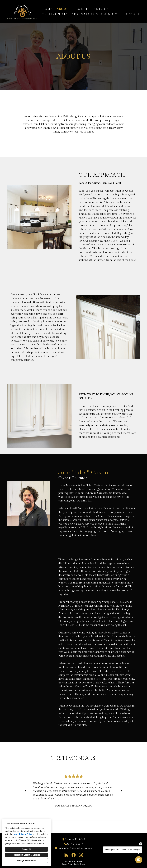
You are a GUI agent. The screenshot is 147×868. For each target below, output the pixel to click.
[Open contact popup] (139, 860)
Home (48, 9)
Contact (132, 14)
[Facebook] (73, 855)
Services (102, 9)
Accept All (26, 849)
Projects (81, 9)
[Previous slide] (26, 791)
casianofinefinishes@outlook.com (75, 848)
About (63, 9)
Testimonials (55, 14)
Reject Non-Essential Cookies (27, 855)
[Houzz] (66, 855)
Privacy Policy (67, 864)
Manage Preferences (26, 861)
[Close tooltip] (141, 844)
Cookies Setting (79, 864)
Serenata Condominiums (96, 14)
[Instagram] (81, 855)
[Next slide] (121, 791)
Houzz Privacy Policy (23, 834)
